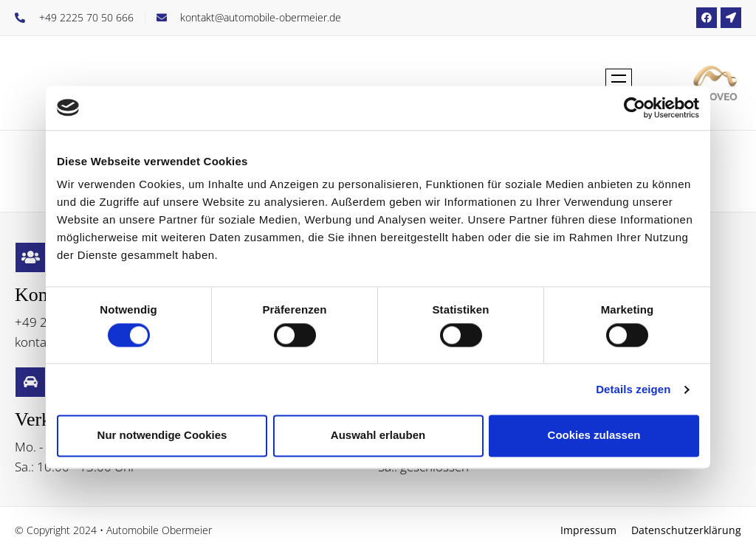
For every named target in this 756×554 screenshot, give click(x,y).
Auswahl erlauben (378, 436)
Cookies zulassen (594, 436)
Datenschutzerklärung (686, 530)
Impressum (588, 530)
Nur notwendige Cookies (162, 436)
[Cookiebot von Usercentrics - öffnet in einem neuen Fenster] (635, 108)
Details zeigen (633, 389)
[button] (619, 83)
